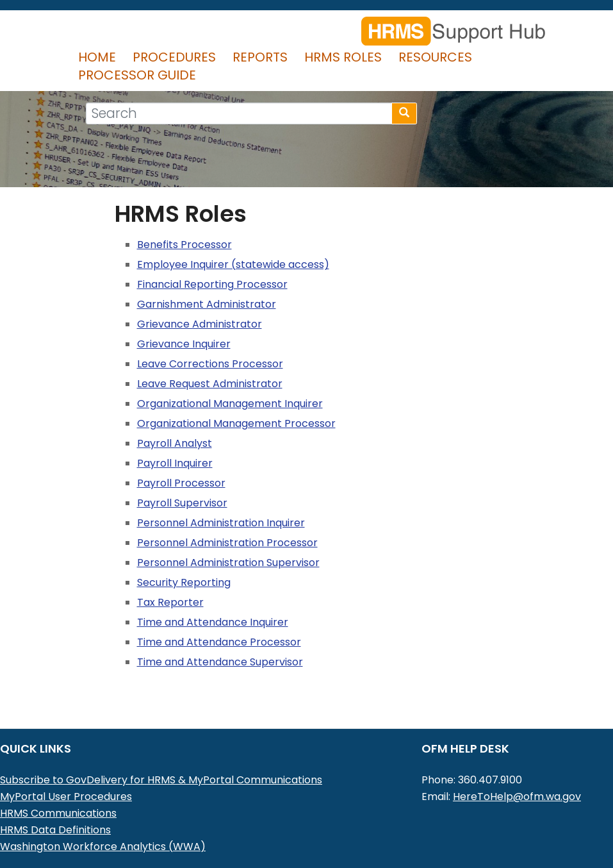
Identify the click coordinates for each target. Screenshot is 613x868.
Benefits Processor (184, 245)
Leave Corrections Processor (210, 364)
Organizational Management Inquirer (230, 404)
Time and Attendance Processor (219, 642)
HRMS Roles (343, 57)
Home (97, 57)
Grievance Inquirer (184, 344)
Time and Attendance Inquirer (213, 622)
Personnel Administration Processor (227, 543)
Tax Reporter (170, 602)
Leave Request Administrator (210, 384)
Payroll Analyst (175, 443)
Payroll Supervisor (182, 503)
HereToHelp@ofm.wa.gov (517, 797)
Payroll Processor (181, 483)
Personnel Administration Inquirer (221, 523)
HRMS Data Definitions (55, 830)
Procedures (174, 57)
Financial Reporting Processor (212, 284)
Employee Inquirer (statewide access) (233, 264)
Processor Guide (137, 75)
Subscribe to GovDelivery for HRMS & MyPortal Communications (161, 780)
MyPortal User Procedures (66, 797)
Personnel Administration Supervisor (228, 563)
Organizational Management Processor (236, 423)
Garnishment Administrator (207, 304)
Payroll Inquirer (175, 463)
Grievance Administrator (200, 324)
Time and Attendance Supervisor (220, 662)
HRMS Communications (58, 813)
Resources (435, 57)
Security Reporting (184, 582)
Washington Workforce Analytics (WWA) (103, 847)
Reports (260, 57)
